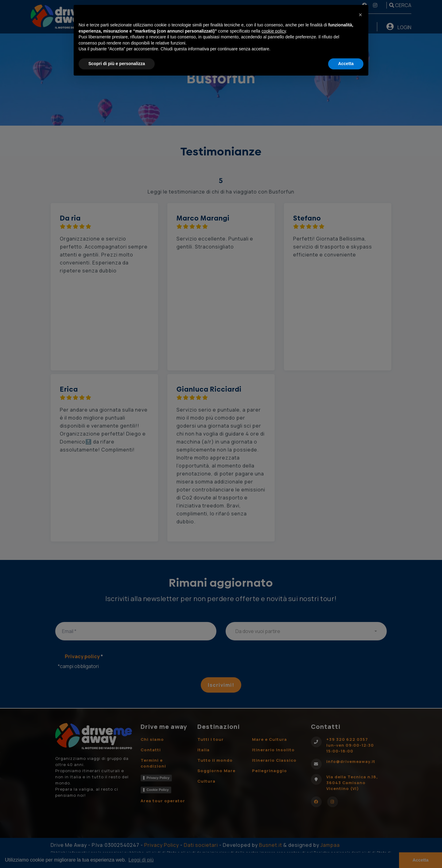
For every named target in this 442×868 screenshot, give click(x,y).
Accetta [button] (346, 64)
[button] (360, 15)
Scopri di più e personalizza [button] (117, 64)
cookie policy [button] (274, 31)
